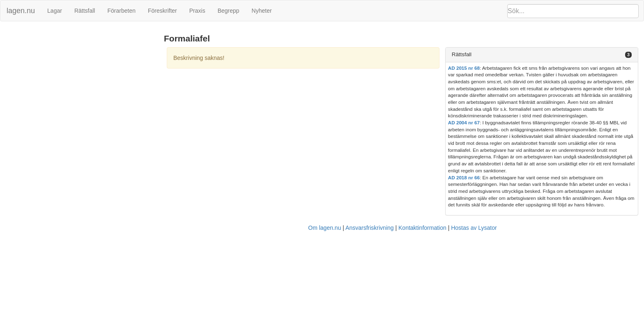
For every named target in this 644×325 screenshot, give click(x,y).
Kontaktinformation (422, 228)
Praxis (197, 11)
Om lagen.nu (324, 228)
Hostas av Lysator (474, 228)
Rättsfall (85, 11)
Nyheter (262, 11)
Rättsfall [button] (462, 54)
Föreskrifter (162, 11)
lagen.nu (21, 11)
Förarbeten (121, 11)
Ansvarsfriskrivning (369, 228)
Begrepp (229, 11)
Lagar (55, 11)
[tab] (542, 55)
